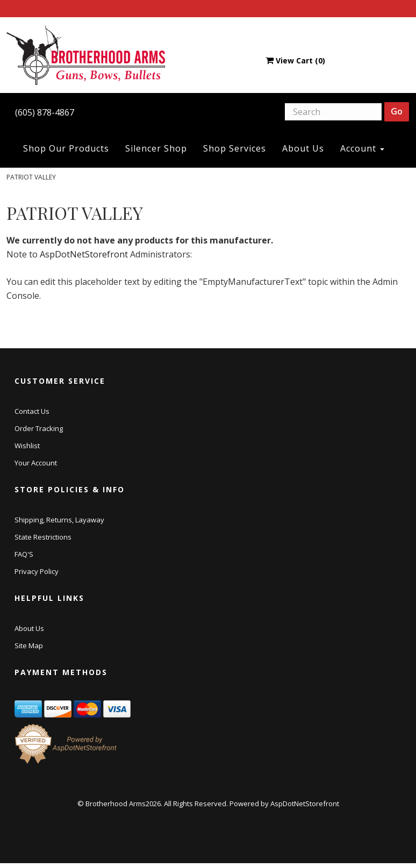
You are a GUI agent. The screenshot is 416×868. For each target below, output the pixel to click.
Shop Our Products (66, 148)
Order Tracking (39, 428)
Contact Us (32, 411)
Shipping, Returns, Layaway (59, 520)
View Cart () (295, 60)
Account (362, 148)
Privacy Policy (37, 571)
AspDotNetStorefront (84, 254)
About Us (303, 148)
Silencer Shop (156, 148)
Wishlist (27, 446)
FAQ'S (24, 554)
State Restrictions (43, 537)
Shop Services (235, 148)
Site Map (29, 645)
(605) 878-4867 (45, 112)
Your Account (36, 463)
